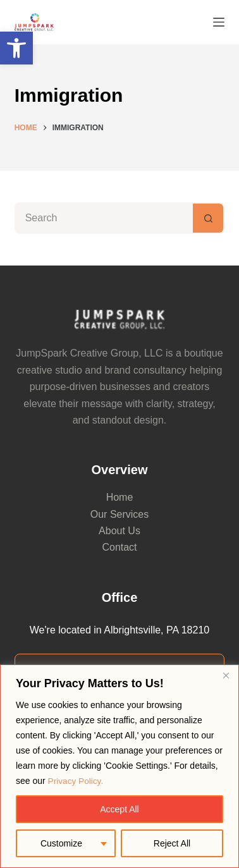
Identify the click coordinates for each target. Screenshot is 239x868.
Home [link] (120, 497)
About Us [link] (120, 531)
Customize (61, 843)
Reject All (172, 843)
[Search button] (209, 218)
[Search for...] (104, 218)
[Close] (226, 676)
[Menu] (219, 22)
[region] (120, 767)
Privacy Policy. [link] (77, 781)
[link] (16, 48)
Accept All (119, 809)
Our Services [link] (120, 514)
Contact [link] (119, 547)
